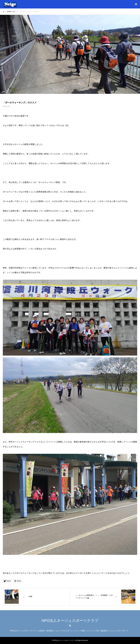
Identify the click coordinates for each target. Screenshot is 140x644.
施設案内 (104, 631)
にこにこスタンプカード (119, 631)
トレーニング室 (93, 631)
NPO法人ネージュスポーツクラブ (70, 621)
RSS (70, 625)
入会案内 (41, 631)
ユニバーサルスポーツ (64, 631)
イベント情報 (80, 631)
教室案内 (50, 631)
